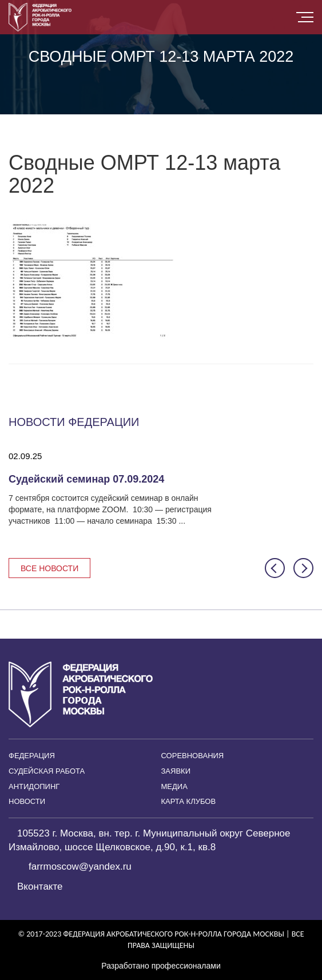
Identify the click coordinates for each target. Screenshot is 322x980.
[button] (275, 568)
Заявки (176, 771)
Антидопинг (34, 786)
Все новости (49, 568)
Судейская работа (47, 771)
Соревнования (193, 756)
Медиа (174, 786)
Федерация (32, 756)
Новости (27, 801)
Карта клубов (189, 801)
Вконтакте (40, 887)
